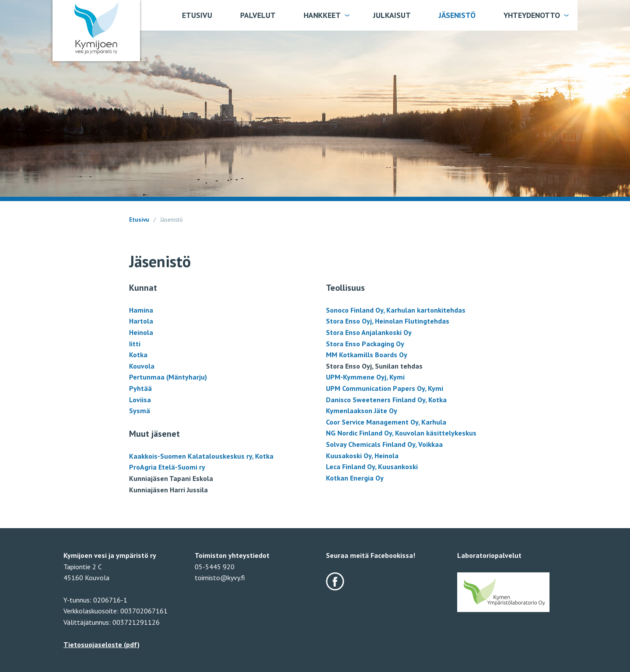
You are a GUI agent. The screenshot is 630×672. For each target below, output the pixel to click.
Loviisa (140, 400)
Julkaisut (392, 15)
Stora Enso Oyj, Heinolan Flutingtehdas (388, 321)
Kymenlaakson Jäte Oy (362, 411)
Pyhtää (140, 388)
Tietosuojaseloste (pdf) (101, 644)
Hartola (141, 321)
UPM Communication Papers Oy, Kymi (385, 388)
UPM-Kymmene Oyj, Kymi (365, 377)
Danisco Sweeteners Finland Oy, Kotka (386, 400)
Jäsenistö (457, 15)
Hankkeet (322, 15)
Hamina (141, 310)
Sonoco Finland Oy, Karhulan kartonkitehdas (396, 310)
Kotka (138, 355)
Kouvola (142, 366)
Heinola (141, 332)
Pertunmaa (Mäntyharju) (168, 377)
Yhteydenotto (532, 15)
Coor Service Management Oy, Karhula (386, 422)
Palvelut (258, 15)
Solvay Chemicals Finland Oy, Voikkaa (384, 444)
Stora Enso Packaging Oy (365, 344)
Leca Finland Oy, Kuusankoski (372, 467)
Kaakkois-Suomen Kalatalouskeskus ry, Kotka (201, 456)
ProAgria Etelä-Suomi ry (167, 467)
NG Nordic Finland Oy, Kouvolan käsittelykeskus (401, 433)
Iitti (135, 344)
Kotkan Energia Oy (355, 478)
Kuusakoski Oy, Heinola (362, 456)
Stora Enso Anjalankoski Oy (369, 332)
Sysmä (140, 411)
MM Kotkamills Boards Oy (367, 355)
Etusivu (197, 15)
